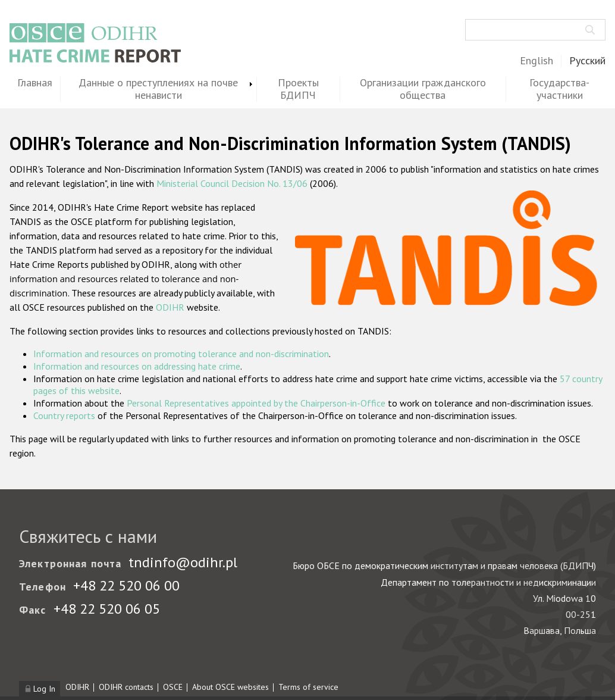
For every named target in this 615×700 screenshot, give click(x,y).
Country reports (64, 415)
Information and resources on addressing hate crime (137, 366)
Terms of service (308, 687)
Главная (35, 83)
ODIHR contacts (126, 687)
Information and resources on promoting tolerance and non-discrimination (181, 354)
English (536, 61)
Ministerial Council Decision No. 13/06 (232, 183)
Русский (587, 61)
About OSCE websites (230, 687)
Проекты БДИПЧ (298, 89)
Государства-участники (559, 89)
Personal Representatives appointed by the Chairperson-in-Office (256, 403)
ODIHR (170, 307)
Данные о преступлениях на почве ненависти (158, 89)
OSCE (173, 687)
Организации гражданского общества (423, 89)
